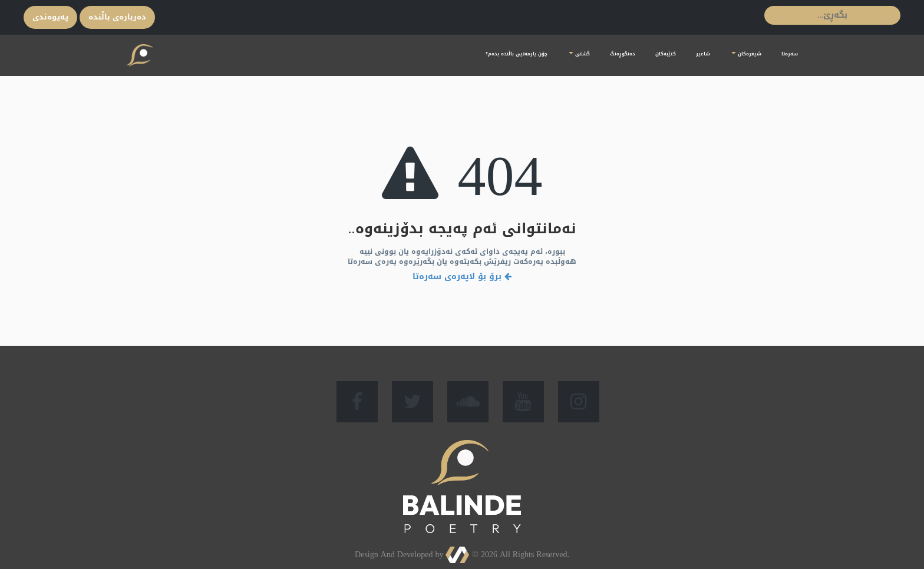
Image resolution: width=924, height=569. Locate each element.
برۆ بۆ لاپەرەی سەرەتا (462, 277)
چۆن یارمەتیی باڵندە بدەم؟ (517, 54)
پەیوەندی (50, 17)
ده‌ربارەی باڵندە (117, 17)
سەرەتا (790, 54)
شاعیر (703, 54)
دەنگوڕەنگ (623, 54)
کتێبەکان (666, 54)
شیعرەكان (746, 54)
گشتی (579, 54)
